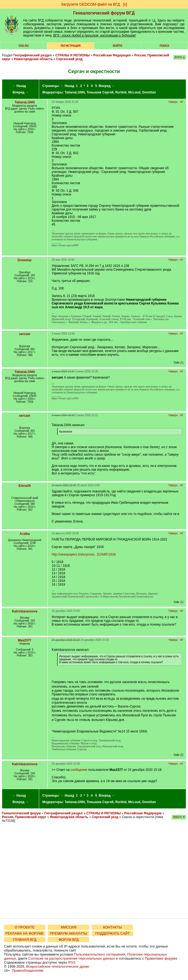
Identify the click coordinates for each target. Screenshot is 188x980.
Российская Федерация (112, 55)
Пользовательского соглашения (100, 954)
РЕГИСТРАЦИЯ (70, 46)
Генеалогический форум (21, 813)
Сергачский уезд (69, 59)
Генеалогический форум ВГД (104, 13)
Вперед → (21, 92)
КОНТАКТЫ (112, 927)
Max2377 (25, 640)
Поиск (164, 46)
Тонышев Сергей (100, 92)
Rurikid (121, 92)
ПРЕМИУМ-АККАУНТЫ (68, 933)
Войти (117, 46)
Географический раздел (33, 55)
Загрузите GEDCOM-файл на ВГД (91, 4)
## (181, 102)
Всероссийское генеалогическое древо (58, 966)
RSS (72, 962)
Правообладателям (27, 970)
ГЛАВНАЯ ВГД (25, 940)
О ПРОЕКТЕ (25, 927)
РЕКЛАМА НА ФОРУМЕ (25, 933)
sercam (25, 334)
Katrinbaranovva (25, 611)
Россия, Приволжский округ (24, 817)
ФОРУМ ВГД (69, 940)
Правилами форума (161, 958)
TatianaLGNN (75, 92)
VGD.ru (24, 46)
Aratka (25, 534)
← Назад (19, 86)
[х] (125, 4)
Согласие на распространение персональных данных (72, 958)
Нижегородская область (33, 59)
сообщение (79, 770)
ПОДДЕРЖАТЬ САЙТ (113, 933)
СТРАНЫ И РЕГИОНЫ (73, 55)
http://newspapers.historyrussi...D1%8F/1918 (84, 554)
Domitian (149, 92)
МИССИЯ (69, 927)
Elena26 (25, 486)
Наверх (173, 102)
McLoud (134, 92)
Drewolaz (25, 260)
